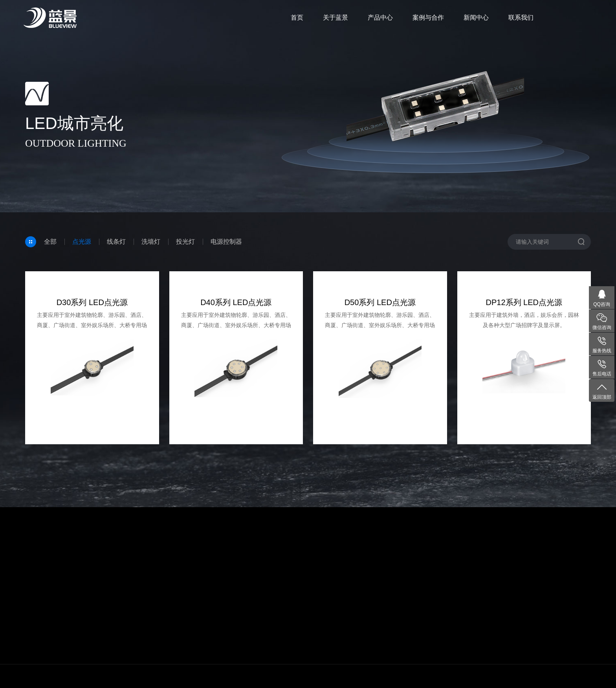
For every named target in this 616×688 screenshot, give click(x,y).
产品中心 (380, 17)
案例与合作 (428, 17)
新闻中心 (476, 17)
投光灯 (185, 242)
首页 (297, 17)
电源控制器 (226, 242)
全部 (50, 242)
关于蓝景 (335, 17)
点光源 (82, 242)
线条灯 (116, 242)
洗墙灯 (151, 242)
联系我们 (521, 17)
